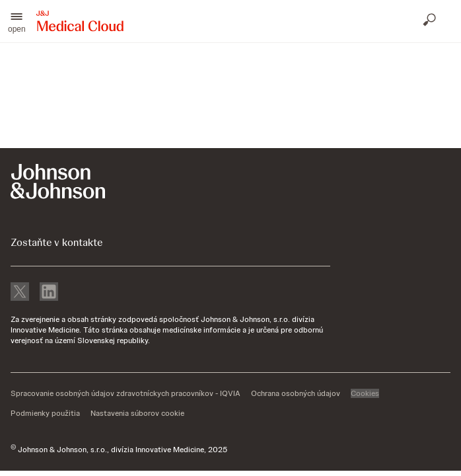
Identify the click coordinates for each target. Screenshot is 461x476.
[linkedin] (49, 293)
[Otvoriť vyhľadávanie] (431, 21)
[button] (17, 21)
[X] (20, 293)
